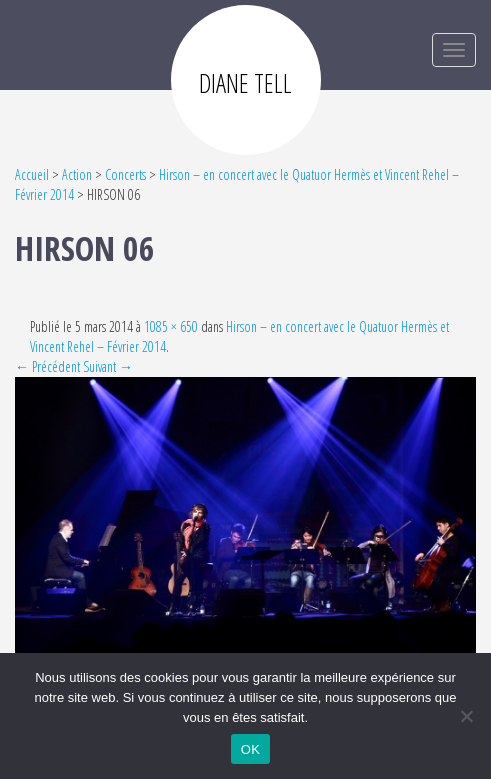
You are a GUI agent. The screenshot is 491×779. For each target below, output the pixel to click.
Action (77, 174)
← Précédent (47, 366)
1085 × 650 (171, 326)
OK (250, 749)
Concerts (125, 174)
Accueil (32, 174)
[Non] (466, 716)
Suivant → (108, 366)
